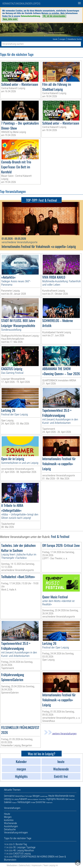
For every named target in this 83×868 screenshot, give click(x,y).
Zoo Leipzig (15, 799)
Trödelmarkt (49, 803)
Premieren (72, 799)
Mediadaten (12, 865)
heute (55, 39)
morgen (62, 39)
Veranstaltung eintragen (16, 832)
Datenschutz (24, 865)
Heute (51, 796)
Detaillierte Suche (75, 39)
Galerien (8, 802)
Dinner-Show (42, 799)
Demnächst (9, 796)
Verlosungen (24, 802)
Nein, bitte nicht (10, 19)
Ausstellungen (44, 796)
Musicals (61, 799)
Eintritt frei (41, 802)
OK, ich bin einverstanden (54, 16)
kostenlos (9, 820)
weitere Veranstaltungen (60, 734)
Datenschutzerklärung (30, 16)
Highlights (51, 799)
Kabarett (23, 799)
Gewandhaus (20, 796)
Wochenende (62, 796)
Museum (15, 803)
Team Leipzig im (51, 865)
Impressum (37, 865)
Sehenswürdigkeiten (33, 799)
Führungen (29, 796)
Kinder (33, 802)
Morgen (36, 796)
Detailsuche (10, 829)
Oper (67, 799)
